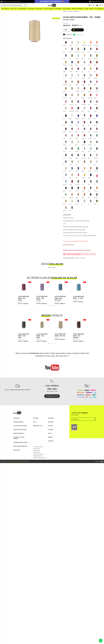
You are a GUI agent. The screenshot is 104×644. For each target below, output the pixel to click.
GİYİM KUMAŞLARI (5, 9)
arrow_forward (95, 419)
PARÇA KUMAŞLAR (67, 9)
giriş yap (92, 5)
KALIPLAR (91, 9)
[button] (49, 306)
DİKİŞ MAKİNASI (58, 9)
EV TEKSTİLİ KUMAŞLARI (48, 9)
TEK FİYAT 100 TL (14, 9)
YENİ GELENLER (39, 9)
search (25, 5)
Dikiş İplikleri (76, 12)
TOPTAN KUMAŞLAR (99, 9)
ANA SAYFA (65, 12)
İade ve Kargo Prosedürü (69, 245)
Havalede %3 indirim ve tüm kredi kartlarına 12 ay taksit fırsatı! (77, 250)
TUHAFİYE (86, 9)
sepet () (100, 5)
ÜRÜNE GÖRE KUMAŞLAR (77, 9)
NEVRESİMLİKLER (22, 9)
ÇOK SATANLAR (31, 9)
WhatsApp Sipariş (79, 35)
